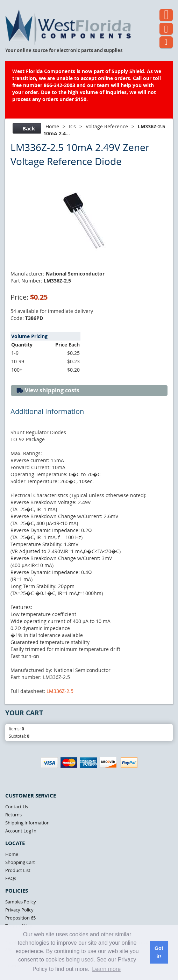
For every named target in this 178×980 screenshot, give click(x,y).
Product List (18, 870)
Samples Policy (21, 902)
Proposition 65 (20, 918)
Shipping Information (27, 823)
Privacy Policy (19, 910)
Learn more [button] (106, 969)
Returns (13, 815)
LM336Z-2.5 (60, 691)
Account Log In (21, 831)
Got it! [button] (159, 952)
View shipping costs (48, 390)
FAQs (11, 878)
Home (52, 126)
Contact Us (17, 807)
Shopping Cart (20, 862)
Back (26, 128)
